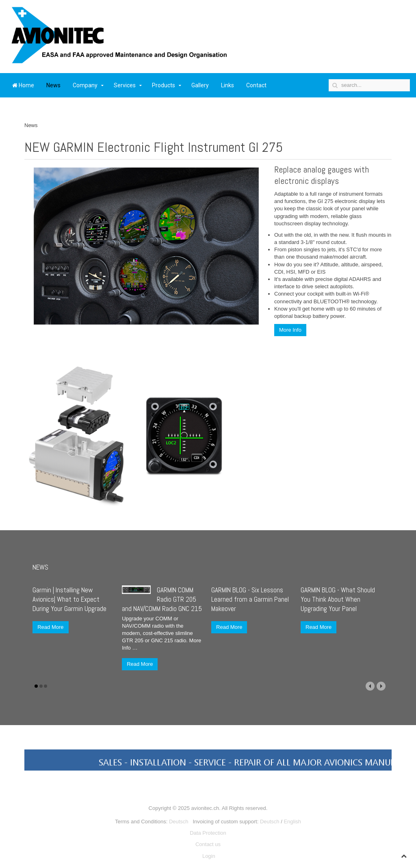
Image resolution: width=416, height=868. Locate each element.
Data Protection (208, 833)
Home (23, 85)
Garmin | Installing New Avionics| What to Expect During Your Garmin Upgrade (69, 599)
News (53, 85)
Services (125, 85)
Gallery (200, 85)
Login (209, 856)
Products (164, 85)
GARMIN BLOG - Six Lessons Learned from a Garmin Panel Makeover (250, 599)
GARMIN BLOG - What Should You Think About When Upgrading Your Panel (338, 599)
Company (85, 85)
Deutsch (179, 822)
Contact (256, 85)
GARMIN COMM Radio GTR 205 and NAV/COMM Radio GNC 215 (162, 599)
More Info (290, 330)
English (292, 822)
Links (227, 85)
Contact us (208, 844)
